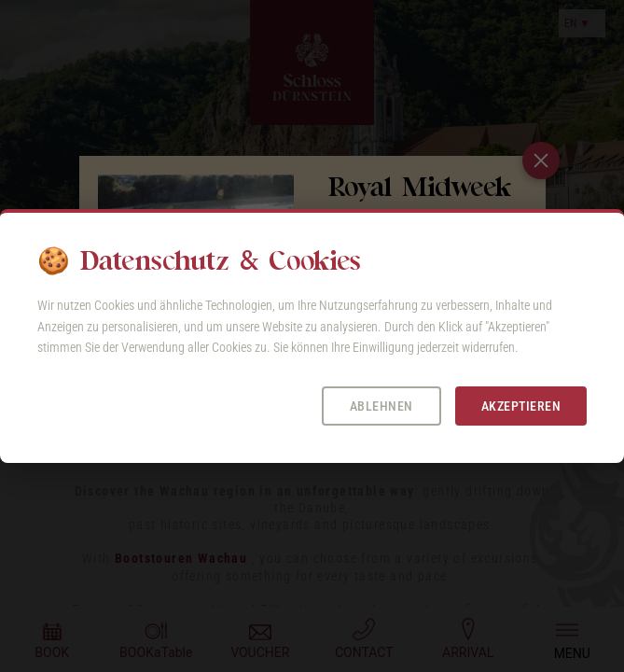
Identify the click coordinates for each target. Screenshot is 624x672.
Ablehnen (381, 406)
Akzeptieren (521, 406)
